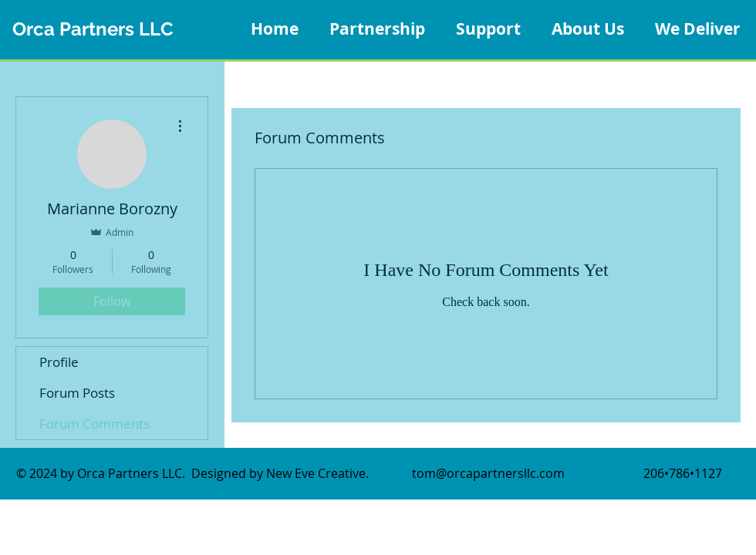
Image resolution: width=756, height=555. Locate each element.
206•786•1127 (683, 473)
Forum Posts (77, 393)
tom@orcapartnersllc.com (488, 473)
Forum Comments (94, 424)
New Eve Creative (316, 473)
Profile (59, 362)
